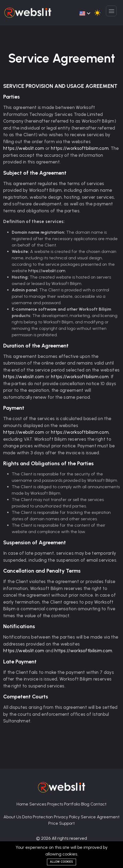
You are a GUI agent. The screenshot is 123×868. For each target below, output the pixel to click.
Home (23, 804)
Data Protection (38, 817)
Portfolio (73, 804)
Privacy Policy (67, 817)
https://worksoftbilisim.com (80, 148)
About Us (13, 817)
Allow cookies (61, 862)
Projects (56, 804)
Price (54, 823)
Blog (86, 804)
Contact (98, 804)
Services (38, 804)
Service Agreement (100, 817)
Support (67, 823)
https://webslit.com (24, 148)
